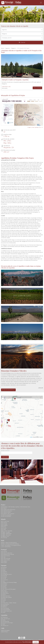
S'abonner (5, 457)
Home (2, 48)
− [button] (3, 400)
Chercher (22, 42)
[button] (1, 14)
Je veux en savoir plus (8, 390)
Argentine (8, 48)
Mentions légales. (28, 640)
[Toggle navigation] (41, 3)
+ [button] (3, 398)
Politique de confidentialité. (37, 640)
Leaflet (31, 437)
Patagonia (13, 48)
